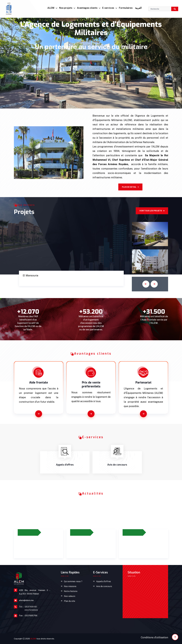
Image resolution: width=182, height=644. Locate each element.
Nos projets (66, 8)
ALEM (51, 8)
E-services (108, 8)
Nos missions (70, 586)
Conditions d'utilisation (154, 637)
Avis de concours (104, 586)
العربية (138, 8)
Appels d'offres (104, 581)
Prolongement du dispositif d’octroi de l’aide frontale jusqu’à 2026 (37, 546)
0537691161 (29, 608)
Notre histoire (71, 591)
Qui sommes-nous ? (73, 581)
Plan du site (70, 601)
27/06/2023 (26, 532)
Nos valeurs (70, 596)
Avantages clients (87, 8)
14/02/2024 (131, 532)
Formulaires (126, 8)
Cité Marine (33, 281)
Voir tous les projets (152, 211)
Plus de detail (130, 187)
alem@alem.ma (26, 600)
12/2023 (77, 532)
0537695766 (28, 616)
